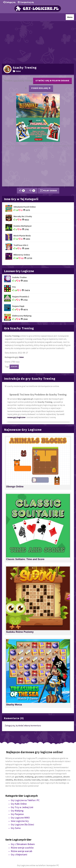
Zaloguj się (9, 2)
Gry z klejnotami (19, 854)
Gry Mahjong (17, 811)
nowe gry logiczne (16, 417)
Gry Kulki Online (19, 804)
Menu (71, 18)
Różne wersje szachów (22, 848)
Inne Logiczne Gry (20, 821)
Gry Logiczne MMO (20, 818)
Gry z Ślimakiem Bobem (23, 844)
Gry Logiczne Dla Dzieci (22, 824)
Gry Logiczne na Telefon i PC (25, 800)
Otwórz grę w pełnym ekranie (52, 81)
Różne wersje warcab (21, 851)
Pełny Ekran (49, 191)
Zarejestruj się (26, 2)
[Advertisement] (38, 42)
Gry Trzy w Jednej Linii (22, 807)
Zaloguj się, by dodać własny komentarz (23, 725)
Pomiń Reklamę (41, 88)
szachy (14, 366)
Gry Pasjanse (17, 814)
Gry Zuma (16, 828)
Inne (17, 71)
